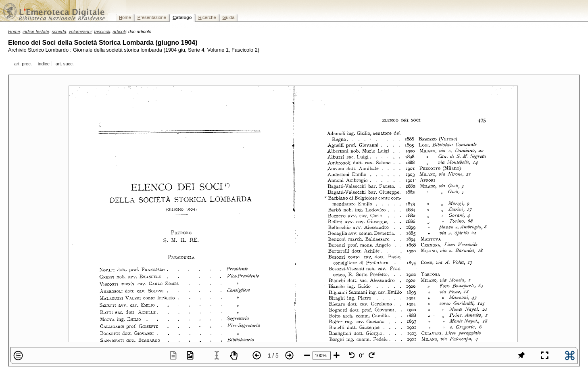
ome (125, 17)
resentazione (152, 17)
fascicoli (102, 31)
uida (229, 17)
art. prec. (23, 64)
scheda (59, 31)
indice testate (36, 31)
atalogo (182, 17)
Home (14, 31)
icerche (207, 17)
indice (44, 64)
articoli (119, 31)
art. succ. (65, 64)
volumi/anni (80, 31)
